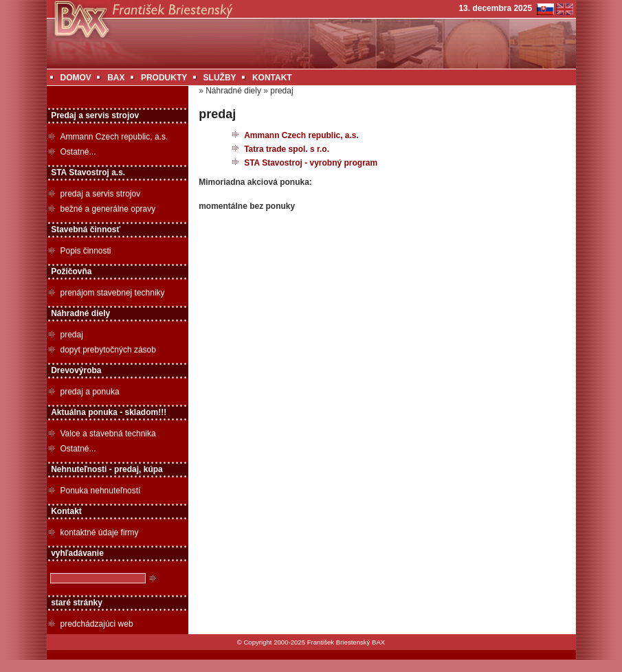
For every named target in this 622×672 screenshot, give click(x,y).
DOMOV (76, 78)
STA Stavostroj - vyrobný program (311, 163)
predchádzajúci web (97, 624)
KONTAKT (272, 78)
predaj (72, 335)
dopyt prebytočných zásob (108, 350)
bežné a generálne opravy (108, 209)
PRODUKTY (164, 78)
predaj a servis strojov (101, 194)
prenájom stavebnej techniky (113, 293)
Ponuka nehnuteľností (101, 491)
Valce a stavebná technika (108, 434)
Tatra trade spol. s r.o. (287, 149)
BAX (116, 78)
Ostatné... (78, 152)
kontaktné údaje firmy (100, 533)
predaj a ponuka (90, 392)
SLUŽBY (220, 78)
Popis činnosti (86, 251)
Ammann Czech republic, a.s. (114, 137)
